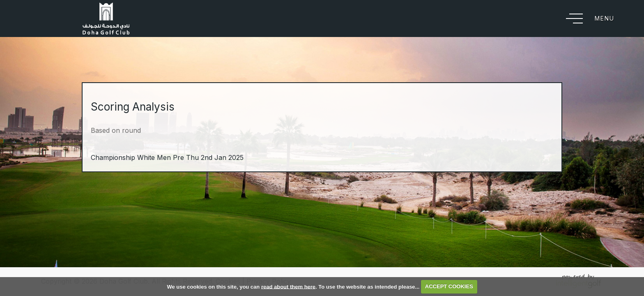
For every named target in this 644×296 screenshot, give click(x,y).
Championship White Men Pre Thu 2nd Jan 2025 (167, 157)
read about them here (288, 286)
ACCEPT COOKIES (449, 286)
